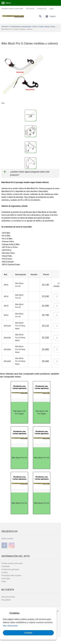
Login (51, 9)
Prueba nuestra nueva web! (12, 563)
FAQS (4, 582)
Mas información (10, 626)
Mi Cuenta (30, 9)
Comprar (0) (42, 9)
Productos (5, 27)
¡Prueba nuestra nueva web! (12, 9)
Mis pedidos (6, 600)
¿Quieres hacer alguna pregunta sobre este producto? (30, 173)
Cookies (5, 572)
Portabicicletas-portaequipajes (21, 27)
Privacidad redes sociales (11, 576)
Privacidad (6, 566)
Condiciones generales (10, 569)
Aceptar (28, 633)
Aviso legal (6, 579)
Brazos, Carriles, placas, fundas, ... (45, 27)
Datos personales (8, 597)
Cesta (51, 16)
